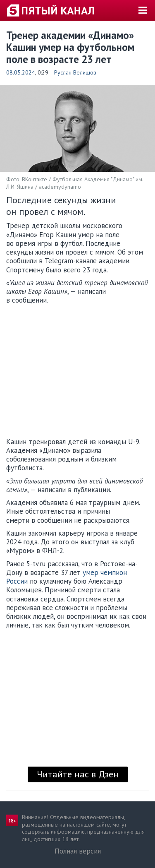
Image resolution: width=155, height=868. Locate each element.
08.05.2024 (21, 72)
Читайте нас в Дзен (78, 774)
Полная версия (78, 851)
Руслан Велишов (75, 72)
